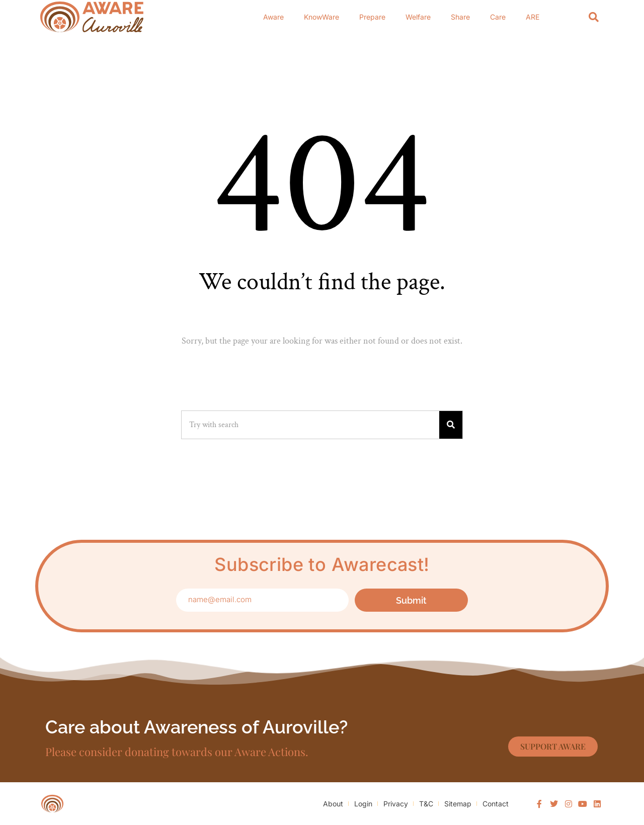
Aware (273, 17)
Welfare (418, 17)
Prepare (372, 17)
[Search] (594, 17)
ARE (533, 17)
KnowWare (321, 17)
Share (460, 17)
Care (498, 17)
